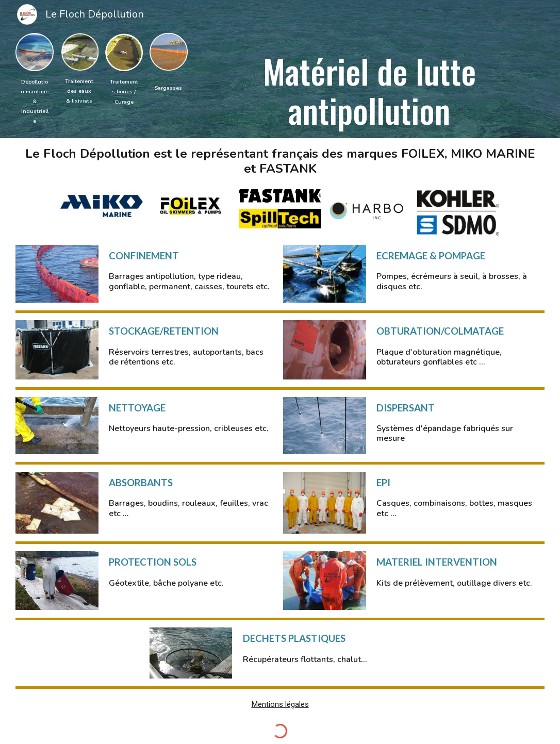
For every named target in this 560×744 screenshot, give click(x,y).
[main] (35, 101)
